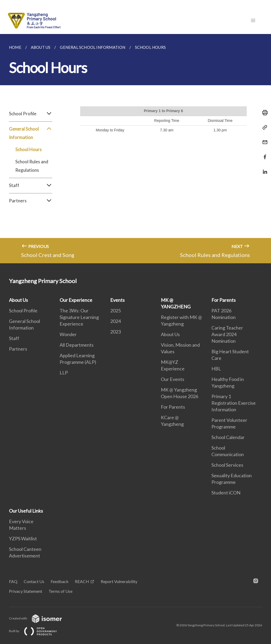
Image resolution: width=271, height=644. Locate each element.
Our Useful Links (26, 511)
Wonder (68, 334)
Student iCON (226, 493)
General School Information (31, 133)
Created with (40, 618)
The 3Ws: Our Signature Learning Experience (79, 317)
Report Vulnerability (119, 581)
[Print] (263, 113)
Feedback (60, 581)
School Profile (31, 114)
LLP (64, 373)
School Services (227, 465)
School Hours (28, 149)
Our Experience (76, 300)
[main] (135, 149)
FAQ (13, 581)
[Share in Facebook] (263, 154)
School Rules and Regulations (32, 166)
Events (117, 300)
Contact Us (34, 581)
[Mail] (263, 139)
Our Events (173, 379)
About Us (18, 300)
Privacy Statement (26, 591)
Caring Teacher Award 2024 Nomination (227, 334)
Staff (31, 185)
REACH (82, 581)
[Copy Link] (263, 127)
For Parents (173, 407)
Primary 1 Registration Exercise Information (234, 403)
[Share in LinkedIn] (263, 168)
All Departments (77, 345)
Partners (31, 201)
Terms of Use (61, 591)
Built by (37, 631)
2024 (115, 321)
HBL (216, 369)
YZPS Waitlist (23, 538)
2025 (115, 311)
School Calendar (228, 437)
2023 (115, 332)
